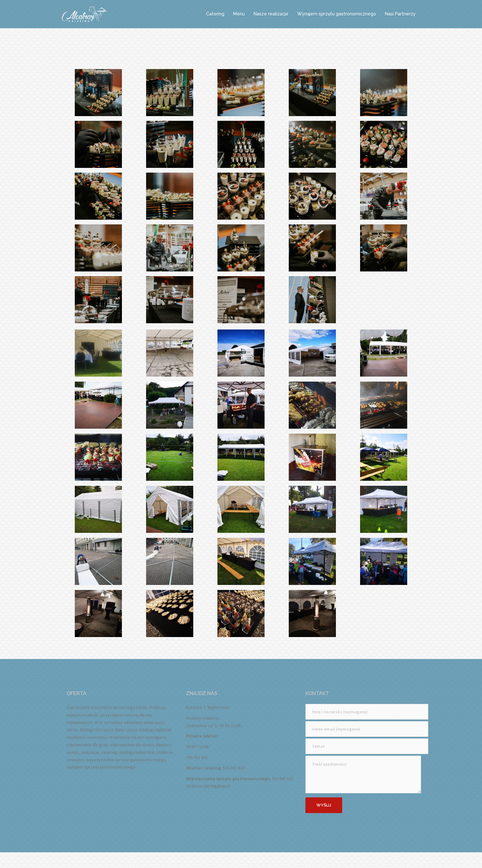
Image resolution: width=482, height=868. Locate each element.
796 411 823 (197, 757)
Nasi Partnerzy (400, 14)
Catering (215, 14)
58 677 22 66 (197, 747)
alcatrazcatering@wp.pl (208, 786)
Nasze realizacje (271, 14)
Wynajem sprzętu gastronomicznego (337, 14)
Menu (239, 14)
